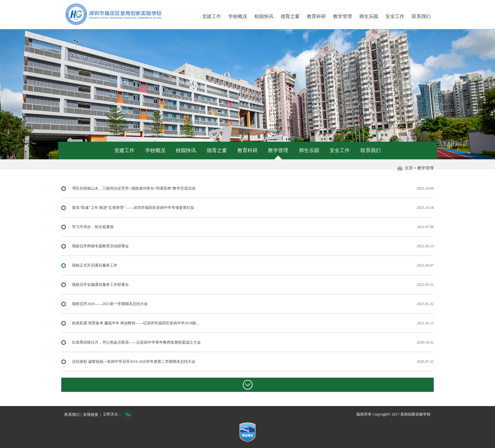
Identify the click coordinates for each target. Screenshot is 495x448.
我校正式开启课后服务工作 (95, 265)
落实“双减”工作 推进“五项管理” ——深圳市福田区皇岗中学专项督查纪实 (133, 208)
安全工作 (395, 16)
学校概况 (238, 16)
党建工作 (212, 16)
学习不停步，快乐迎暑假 (93, 227)
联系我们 (421, 16)
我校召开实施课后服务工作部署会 (100, 285)
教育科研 (316, 16)
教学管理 (343, 16)
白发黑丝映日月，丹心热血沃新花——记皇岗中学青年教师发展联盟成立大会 (136, 342)
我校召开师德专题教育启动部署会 (100, 246)
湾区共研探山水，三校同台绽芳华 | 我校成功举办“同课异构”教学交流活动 (134, 188)
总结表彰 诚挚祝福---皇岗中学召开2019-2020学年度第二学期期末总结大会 (134, 362)
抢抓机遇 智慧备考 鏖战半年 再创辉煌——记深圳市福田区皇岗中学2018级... (135, 323)
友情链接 (91, 415)
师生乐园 (369, 16)
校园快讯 (264, 16)
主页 (409, 168)
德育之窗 (290, 16)
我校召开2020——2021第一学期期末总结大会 (110, 304)
